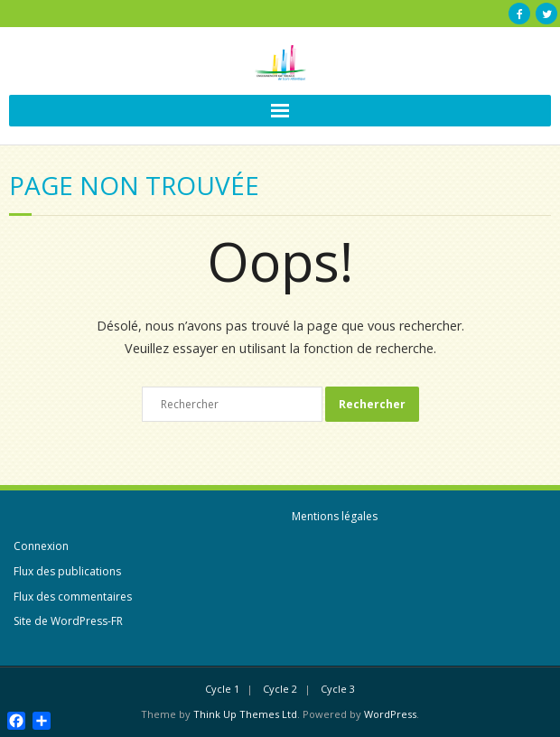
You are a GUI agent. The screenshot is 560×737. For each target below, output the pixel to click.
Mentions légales (335, 516)
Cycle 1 (222, 689)
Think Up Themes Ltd (245, 714)
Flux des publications (67, 571)
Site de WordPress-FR (68, 621)
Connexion (41, 546)
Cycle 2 (280, 689)
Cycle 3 (338, 689)
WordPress (390, 714)
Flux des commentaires (73, 597)
